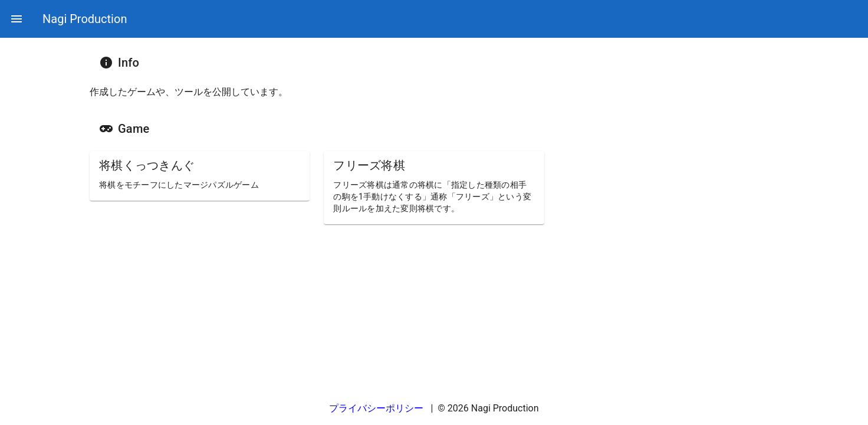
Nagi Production (85, 19)
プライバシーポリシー (377, 408)
